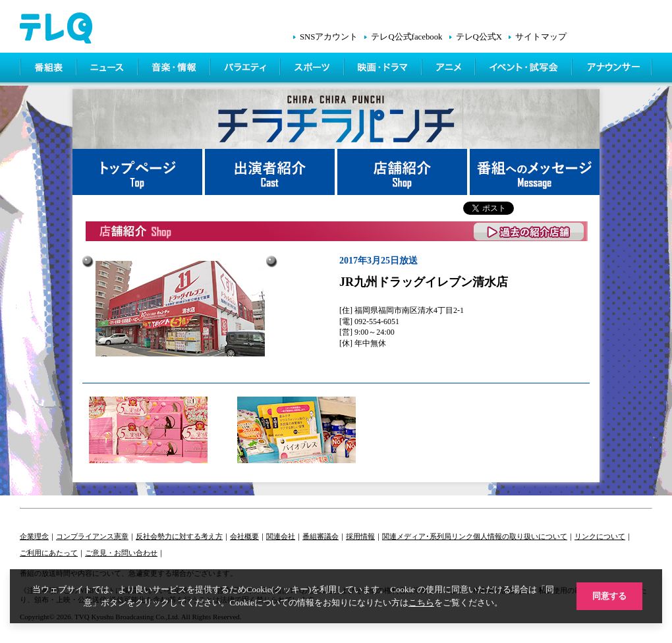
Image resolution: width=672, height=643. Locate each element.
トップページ (139, 172)
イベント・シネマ (525, 69)
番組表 (49, 69)
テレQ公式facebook (406, 37)
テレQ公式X (479, 37)
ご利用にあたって (49, 553)
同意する (609, 596)
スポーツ (313, 69)
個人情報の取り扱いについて (520, 536)
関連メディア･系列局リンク (428, 536)
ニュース (108, 69)
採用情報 (360, 536)
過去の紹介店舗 (529, 232)
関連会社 (281, 536)
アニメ (450, 69)
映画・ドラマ (384, 69)
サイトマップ (541, 37)
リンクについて (600, 536)
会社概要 (244, 536)
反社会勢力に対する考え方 (179, 536)
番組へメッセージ (535, 172)
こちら (421, 602)
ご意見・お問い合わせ (121, 553)
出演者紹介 (271, 172)
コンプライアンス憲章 (92, 536)
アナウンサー (613, 69)
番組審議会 (321, 536)
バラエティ (246, 69)
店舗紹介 (404, 172)
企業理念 (34, 536)
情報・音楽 (175, 69)
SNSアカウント (329, 37)
